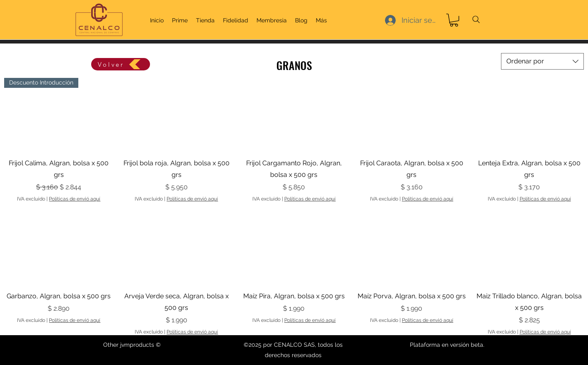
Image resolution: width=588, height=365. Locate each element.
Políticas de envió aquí (75, 199)
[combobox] (542, 61)
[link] (454, 20)
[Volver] (121, 64)
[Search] (476, 19)
